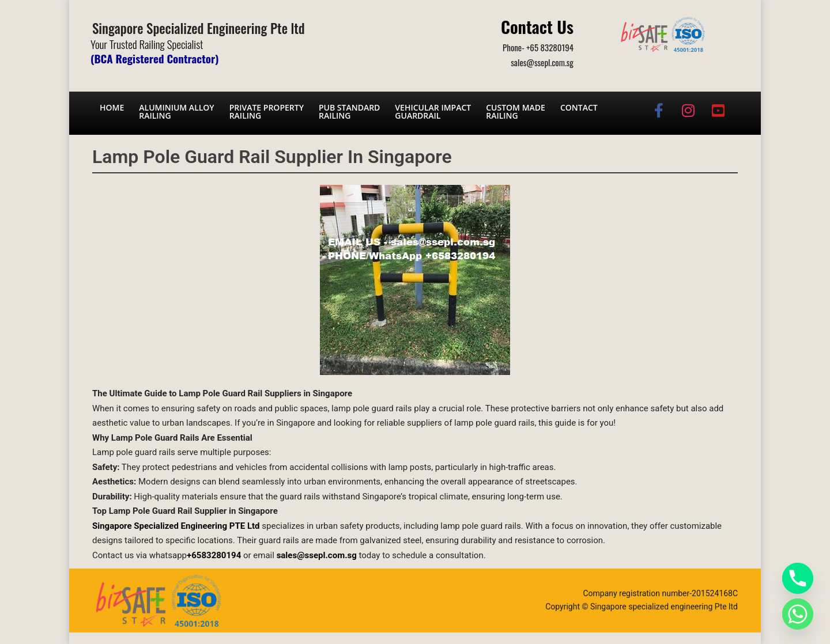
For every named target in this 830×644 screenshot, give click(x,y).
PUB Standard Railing (349, 111)
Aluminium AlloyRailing (176, 111)
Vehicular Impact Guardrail (433, 111)
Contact (579, 107)
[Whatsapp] (798, 614)
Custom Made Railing (516, 111)
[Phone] (798, 578)
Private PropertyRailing (267, 111)
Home (112, 107)
